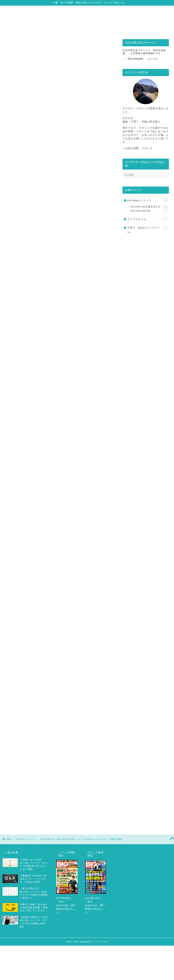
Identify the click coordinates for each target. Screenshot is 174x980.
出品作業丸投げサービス (107, 30)
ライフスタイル (148, 219)
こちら (66, 696)
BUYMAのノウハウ (15, 66)
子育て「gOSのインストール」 (148, 230)
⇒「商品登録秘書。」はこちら (140, 59)
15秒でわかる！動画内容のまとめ (43, 368)
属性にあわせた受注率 (88, 727)
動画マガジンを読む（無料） (59, 710)
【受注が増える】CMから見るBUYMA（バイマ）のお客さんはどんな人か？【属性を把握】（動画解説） (63, 361)
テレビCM (32, 727)
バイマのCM (46, 727)
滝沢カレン (13, 732)
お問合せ (149, 30)
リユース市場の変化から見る (35, 204)
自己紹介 (26, 30)
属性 (72, 727)
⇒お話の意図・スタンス (137, 148)
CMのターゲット (15, 727)
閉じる (64, 348)
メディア (61, 727)
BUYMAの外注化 (150, 211)
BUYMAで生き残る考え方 (150, 207)
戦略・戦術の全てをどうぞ (67, 30)
